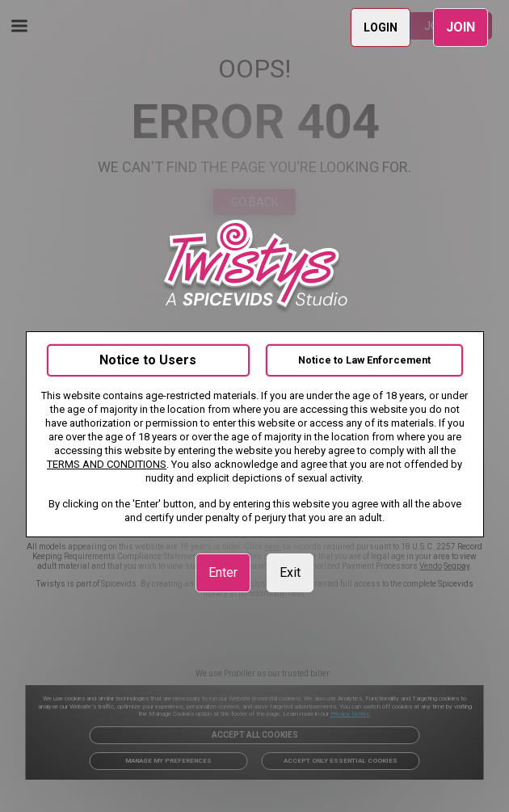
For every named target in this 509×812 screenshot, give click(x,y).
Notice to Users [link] (148, 360)
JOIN (461, 27)
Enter (223, 572)
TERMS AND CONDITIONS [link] (107, 464)
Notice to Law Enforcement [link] (364, 360)
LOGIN (381, 27)
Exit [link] (290, 572)
